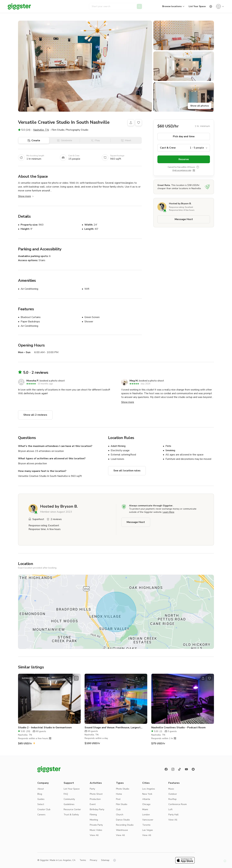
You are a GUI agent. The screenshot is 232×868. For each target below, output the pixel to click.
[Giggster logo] (49, 769)
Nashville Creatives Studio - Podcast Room (178, 728)
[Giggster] (19, 6)
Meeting (94, 820)
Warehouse (122, 830)
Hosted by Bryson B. (180, 204)
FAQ (66, 794)
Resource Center (72, 809)
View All (94, 835)
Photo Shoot (96, 794)
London (146, 815)
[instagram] (173, 769)
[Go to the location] (49, 699)
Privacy (94, 860)
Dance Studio (123, 820)
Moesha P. (33, 381)
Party (92, 789)
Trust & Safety (71, 815)
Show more (26, 196)
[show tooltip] (198, 167)
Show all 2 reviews (35, 415)
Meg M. (134, 381)
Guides (41, 799)
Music (171, 789)
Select (41, 804)
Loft (170, 809)
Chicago (146, 804)
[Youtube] (186, 769)
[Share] (131, 123)
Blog (40, 794)
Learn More (169, 512)
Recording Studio (125, 825)
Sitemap (105, 860)
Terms (83, 860)
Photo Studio (123, 789)
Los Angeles (149, 789)
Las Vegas (148, 830)
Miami (145, 809)
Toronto (146, 825)
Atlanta (146, 799)
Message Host (184, 219)
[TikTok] (180, 769)
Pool (118, 799)
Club (118, 809)
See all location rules (127, 471)
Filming (93, 815)
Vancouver (148, 820)
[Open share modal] (70, 678)
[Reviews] (193, 769)
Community (69, 799)
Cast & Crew (168, 148)
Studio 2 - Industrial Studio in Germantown (45, 728)
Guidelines (69, 804)
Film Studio (122, 804)
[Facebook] (166, 769)
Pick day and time (184, 136)
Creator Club (44, 809)
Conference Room (178, 804)
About (41, 789)
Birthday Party (97, 809)
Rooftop (172, 799)
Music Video (96, 830)
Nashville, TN (41, 130)
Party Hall (173, 815)
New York (147, 794)
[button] (85, 66)
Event (93, 804)
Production (95, 799)
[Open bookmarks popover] (139, 123)
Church (120, 815)
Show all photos (200, 106)
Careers (41, 815)
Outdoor (173, 794)
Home (119, 794)
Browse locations (172, 6)
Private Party (96, 825)
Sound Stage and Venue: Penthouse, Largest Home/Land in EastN (113, 728)
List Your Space (197, 6)
